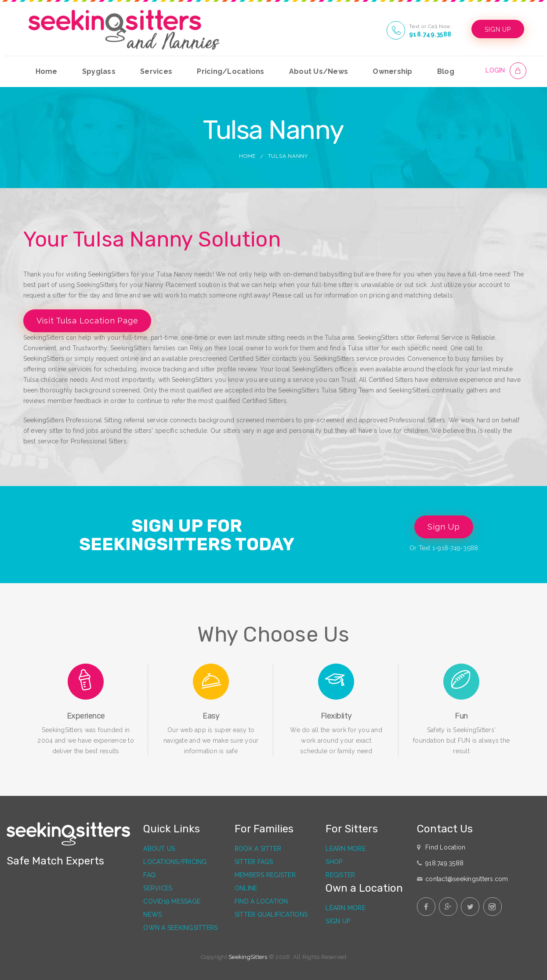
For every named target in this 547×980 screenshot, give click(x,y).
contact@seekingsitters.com (467, 879)
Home (47, 71)
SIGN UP (498, 29)
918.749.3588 (430, 34)
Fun (461, 716)
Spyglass (99, 71)
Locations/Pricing (175, 862)
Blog (446, 71)
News (152, 915)
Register (340, 875)
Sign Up (444, 527)
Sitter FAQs (254, 862)
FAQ (149, 875)
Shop (334, 862)
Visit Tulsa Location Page (87, 321)
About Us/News (319, 71)
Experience (86, 716)
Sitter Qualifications (271, 915)
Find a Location (261, 901)
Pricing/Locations (230, 71)
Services (156, 71)
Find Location (445, 847)
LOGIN (495, 70)
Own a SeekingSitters (180, 928)
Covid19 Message (172, 901)
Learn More (346, 849)
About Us (159, 849)
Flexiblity (336, 716)
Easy (211, 716)
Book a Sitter (258, 849)
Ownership (392, 71)
